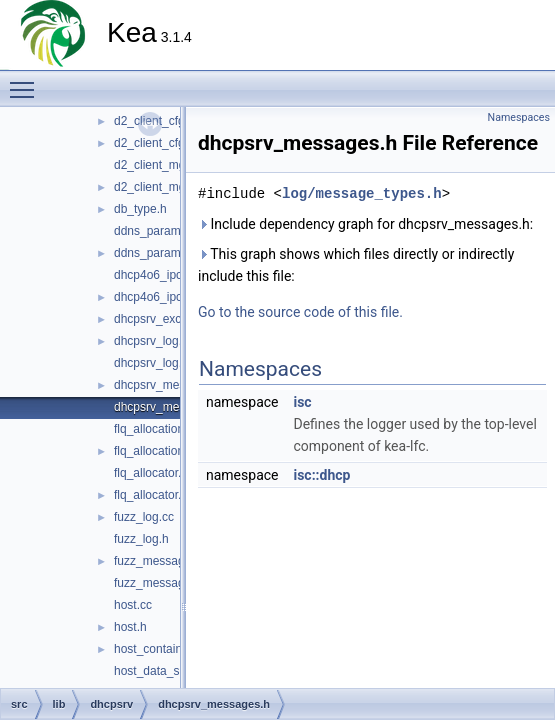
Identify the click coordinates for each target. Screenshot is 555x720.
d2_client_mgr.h (156, 187)
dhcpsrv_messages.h (170, 407)
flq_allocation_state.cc (173, 429)
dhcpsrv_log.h (151, 363)
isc (302, 402)
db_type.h (140, 209)
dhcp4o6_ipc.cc (155, 275)
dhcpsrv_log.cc (154, 341)
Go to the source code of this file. (300, 312)
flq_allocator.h (151, 495)
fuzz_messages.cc (163, 561)
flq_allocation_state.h (170, 451)
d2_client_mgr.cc (159, 165)
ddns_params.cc (158, 231)
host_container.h (158, 649)
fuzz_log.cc (144, 517)
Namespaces (519, 117)
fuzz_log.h (141, 539)
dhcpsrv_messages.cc (173, 385)
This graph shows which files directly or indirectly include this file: (356, 265)
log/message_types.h (362, 193)
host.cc (133, 605)
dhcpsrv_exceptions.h (172, 319)
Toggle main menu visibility (27, 81)
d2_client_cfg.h (154, 143)
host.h (130, 627)
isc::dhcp (321, 475)
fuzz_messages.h (160, 583)
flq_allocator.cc (153, 473)
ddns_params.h (155, 253)
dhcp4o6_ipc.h (153, 297)
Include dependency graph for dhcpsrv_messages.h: (365, 224)
